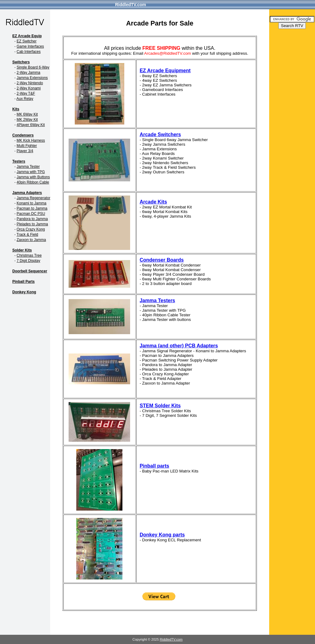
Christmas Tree (29, 255)
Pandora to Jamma (32, 219)
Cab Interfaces (29, 52)
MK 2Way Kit (27, 120)
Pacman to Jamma (32, 208)
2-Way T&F (26, 93)
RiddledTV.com (131, 5)
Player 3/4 (25, 151)
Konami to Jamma (32, 203)
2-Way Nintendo (30, 83)
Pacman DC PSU (31, 214)
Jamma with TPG (31, 172)
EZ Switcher (27, 41)
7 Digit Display (28, 261)
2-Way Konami (29, 88)
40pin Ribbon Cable (33, 182)
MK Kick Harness (31, 140)
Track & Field (27, 235)
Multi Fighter (27, 146)
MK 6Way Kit (27, 114)
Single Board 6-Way (33, 67)
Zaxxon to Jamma (31, 240)
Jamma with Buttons (33, 177)
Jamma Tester (28, 167)
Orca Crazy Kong (31, 229)
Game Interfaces (30, 46)
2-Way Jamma (28, 73)
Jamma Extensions (32, 78)
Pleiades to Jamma (32, 224)
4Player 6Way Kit (31, 125)
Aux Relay (25, 99)
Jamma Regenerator (33, 198)
